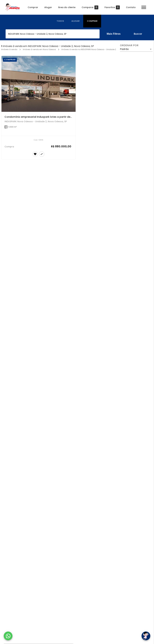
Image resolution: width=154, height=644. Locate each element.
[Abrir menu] (144, 7)
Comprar (33, 7)
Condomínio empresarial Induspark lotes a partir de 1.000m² (42, 117)
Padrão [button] (124, 49)
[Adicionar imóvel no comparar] (42, 154)
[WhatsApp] (8, 636)
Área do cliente (67, 7)
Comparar (90, 7)
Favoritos (112, 7)
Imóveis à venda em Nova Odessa (39, 49)
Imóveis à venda (9, 49)
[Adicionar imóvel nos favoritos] (35, 154)
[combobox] (53, 34)
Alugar (48, 7)
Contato (131, 7)
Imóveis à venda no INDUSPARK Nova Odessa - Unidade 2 (89, 49)
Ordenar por (129, 45)
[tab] (60, 21)
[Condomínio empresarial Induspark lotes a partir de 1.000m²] (38, 84)
